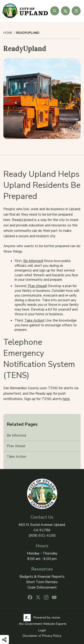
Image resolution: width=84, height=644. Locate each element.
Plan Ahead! (37, 286)
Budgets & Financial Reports (42, 577)
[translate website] (65, 11)
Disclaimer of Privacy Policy (42, 636)
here (66, 399)
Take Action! (34, 320)
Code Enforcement (42, 588)
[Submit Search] (55, 11)
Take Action (16, 457)
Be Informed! (33, 261)
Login (42, 630)
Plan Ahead (16, 446)
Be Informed (16, 435)
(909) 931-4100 (42, 536)
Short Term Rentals (42, 582)
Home (8, 33)
